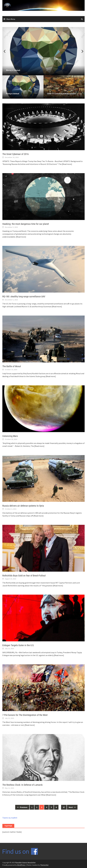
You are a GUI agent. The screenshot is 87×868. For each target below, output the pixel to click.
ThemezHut (44, 865)
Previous (6, 51)
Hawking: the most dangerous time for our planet (26, 224)
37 (64, 807)
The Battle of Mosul (12, 366)
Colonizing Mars (10, 436)
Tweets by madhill (10, 818)
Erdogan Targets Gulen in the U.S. (18, 645)
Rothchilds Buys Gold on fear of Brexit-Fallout (24, 576)
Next (81, 51)
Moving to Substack (13, 94)
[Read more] (67, 164)
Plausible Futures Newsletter (25, 863)
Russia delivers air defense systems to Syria (23, 506)
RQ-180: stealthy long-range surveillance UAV (24, 296)
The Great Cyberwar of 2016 (16, 154)
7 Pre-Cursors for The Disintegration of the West (25, 715)
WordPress (21, 865)
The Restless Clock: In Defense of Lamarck (22, 785)
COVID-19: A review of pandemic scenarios (61, 94)
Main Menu (11, 19)
